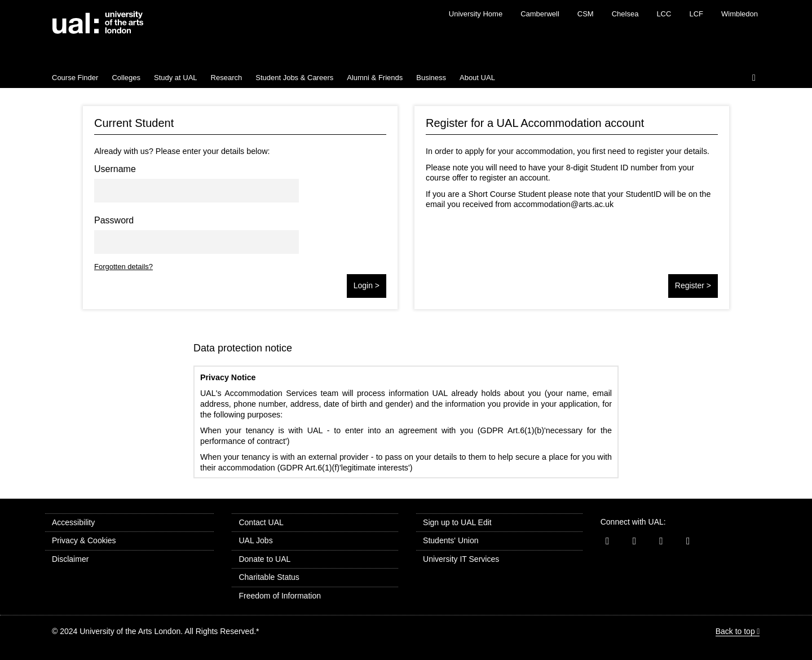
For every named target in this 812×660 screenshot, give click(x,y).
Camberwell (540, 14)
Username (115, 169)
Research (227, 78)
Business (431, 78)
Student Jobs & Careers (294, 78)
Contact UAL (261, 522)
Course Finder (75, 78)
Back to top (735, 631)
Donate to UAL (264, 559)
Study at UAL (176, 78)
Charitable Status (269, 577)
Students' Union (451, 540)
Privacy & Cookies (84, 540)
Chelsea (625, 14)
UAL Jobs (255, 540)
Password (114, 220)
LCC (664, 14)
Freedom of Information (280, 596)
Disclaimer (70, 559)
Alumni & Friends (375, 78)
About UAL (477, 78)
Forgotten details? (123, 267)
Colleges (126, 78)
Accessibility (73, 522)
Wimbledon (740, 14)
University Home (476, 14)
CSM (586, 14)
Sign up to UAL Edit (457, 522)
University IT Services (461, 559)
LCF (696, 14)
